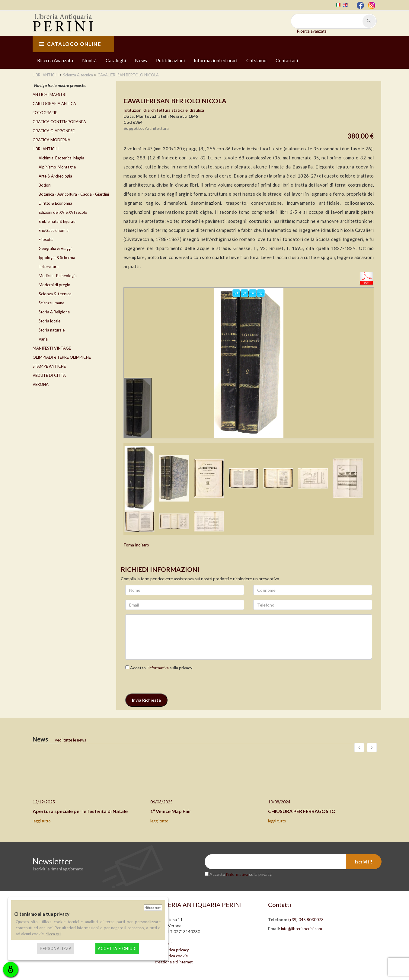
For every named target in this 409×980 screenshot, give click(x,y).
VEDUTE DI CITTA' (50, 375)
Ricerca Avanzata (55, 60)
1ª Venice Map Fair (171, 811)
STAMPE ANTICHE (49, 366)
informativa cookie (171, 956)
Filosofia (46, 239)
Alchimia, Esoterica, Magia (61, 158)
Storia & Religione (54, 312)
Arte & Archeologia (55, 176)
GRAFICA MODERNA (51, 140)
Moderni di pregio (54, 285)
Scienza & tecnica (55, 294)
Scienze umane (51, 303)
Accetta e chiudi (117, 949)
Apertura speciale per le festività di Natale (80, 811)
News (141, 60)
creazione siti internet (174, 962)
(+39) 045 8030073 (306, 920)
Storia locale (50, 321)
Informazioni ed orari (216, 60)
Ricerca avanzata (312, 31)
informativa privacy (172, 950)
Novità (89, 60)
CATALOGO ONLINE (70, 44)
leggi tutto (42, 821)
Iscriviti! (364, 862)
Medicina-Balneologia (58, 276)
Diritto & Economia (55, 203)
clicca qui (53, 934)
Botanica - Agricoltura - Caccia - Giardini (74, 194)
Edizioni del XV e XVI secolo (63, 212)
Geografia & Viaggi (55, 248)
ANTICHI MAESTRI (50, 94)
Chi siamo (256, 60)
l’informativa (158, 668)
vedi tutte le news (70, 740)
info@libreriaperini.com (302, 929)
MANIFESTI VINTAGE (52, 348)
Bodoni (45, 185)
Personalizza (56, 949)
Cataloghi (116, 60)
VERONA (41, 384)
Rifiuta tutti (153, 908)
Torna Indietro (136, 545)
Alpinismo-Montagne (57, 167)
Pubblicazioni (170, 60)
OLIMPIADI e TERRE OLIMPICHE (62, 357)
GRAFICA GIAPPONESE (54, 131)
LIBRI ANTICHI (46, 149)
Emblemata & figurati (57, 221)
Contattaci (287, 60)
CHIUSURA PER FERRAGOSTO (302, 811)
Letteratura (49, 267)
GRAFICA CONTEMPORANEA (59, 122)
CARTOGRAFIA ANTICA (54, 104)
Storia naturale (52, 330)
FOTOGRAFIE (45, 113)
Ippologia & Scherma (57, 258)
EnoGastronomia (54, 230)
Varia (43, 339)
